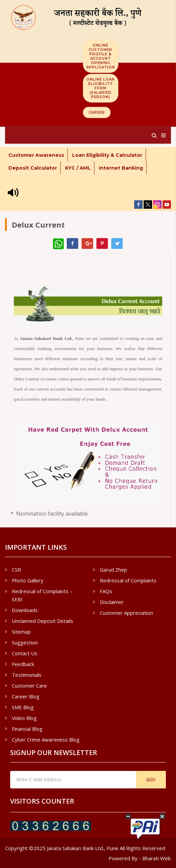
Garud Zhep (113, 570)
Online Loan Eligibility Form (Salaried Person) (100, 88)
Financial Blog (27, 729)
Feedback (23, 664)
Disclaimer (112, 602)
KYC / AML (78, 168)
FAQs (106, 591)
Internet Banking (121, 168)
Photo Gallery (28, 580)
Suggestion (25, 642)
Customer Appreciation (126, 613)
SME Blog (23, 707)
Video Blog (24, 718)
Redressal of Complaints (128, 580)
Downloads (25, 610)
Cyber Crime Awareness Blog (46, 740)
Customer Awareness (36, 155)
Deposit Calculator (33, 168)
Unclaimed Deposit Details (42, 621)
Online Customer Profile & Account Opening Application (101, 56)
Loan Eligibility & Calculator (107, 155)
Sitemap (21, 632)
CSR (16, 570)
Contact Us (25, 653)
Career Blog (26, 696)
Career (97, 112)
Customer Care (29, 686)
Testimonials (27, 675)
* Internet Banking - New (40, 181)
